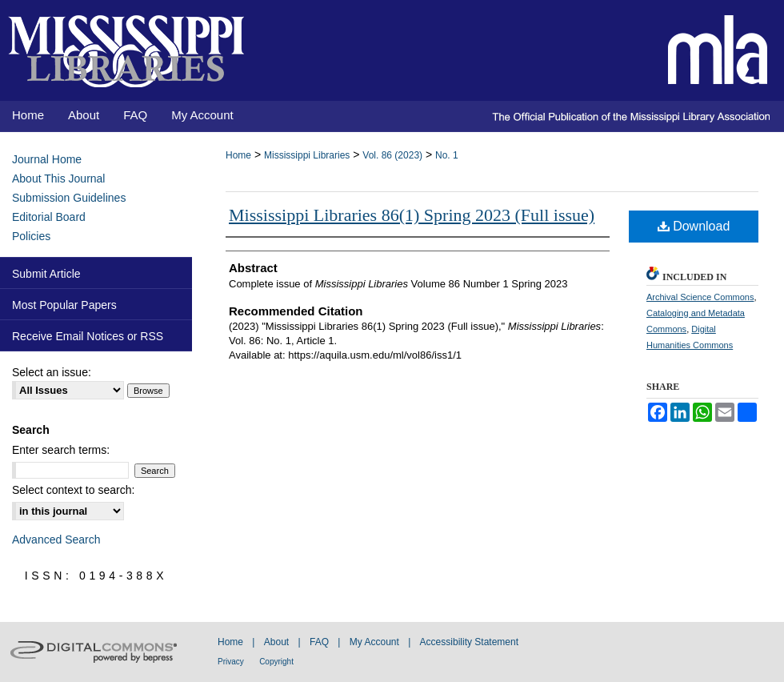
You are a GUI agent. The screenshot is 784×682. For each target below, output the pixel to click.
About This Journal (58, 179)
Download (694, 226)
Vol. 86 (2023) (392, 155)
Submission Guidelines (69, 198)
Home (238, 155)
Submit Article (46, 274)
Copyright (276, 662)
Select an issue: (52, 372)
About (276, 642)
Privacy (231, 662)
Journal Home (47, 159)
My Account (374, 642)
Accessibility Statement (469, 642)
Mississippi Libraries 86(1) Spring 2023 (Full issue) (412, 215)
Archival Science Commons (700, 297)
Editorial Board (49, 217)
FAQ (319, 642)
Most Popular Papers (64, 305)
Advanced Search (56, 540)
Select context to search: (73, 490)
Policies (31, 236)
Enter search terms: (61, 450)
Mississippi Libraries (307, 155)
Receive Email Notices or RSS (88, 336)
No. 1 (447, 155)
